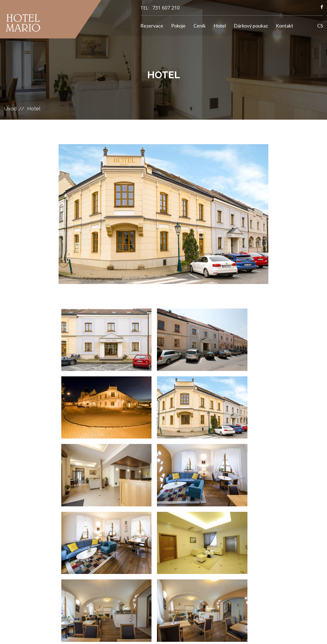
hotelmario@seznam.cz (125, 555)
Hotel (220, 26)
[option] (163, 214)
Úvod (10, 109)
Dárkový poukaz (251, 26)
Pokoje (178, 26)
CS (320, 26)
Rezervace (152, 26)
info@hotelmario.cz (122, 548)
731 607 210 (166, 8)
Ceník (200, 26)
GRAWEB (206, 634)
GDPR (179, 553)
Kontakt (284, 26)
